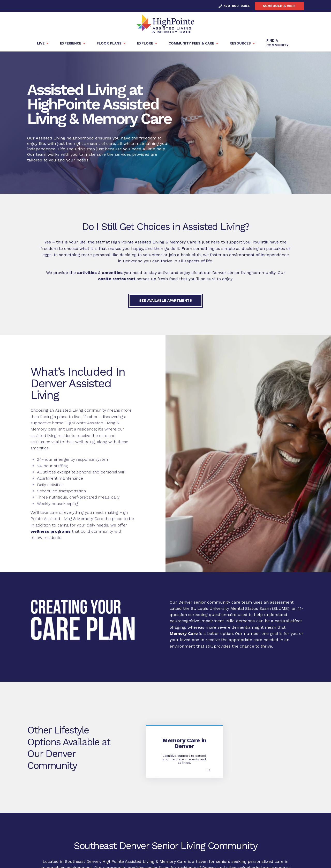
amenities (112, 273)
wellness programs (51, 531)
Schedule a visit (279, 6)
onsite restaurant (117, 279)
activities (87, 273)
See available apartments (165, 300)
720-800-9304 (234, 6)
